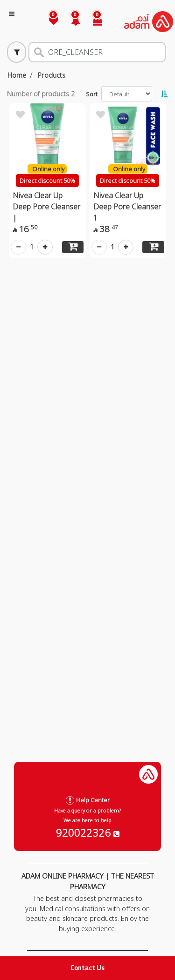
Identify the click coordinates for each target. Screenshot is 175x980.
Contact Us (87, 968)
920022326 (88, 832)
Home (17, 75)
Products (52, 75)
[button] (70, 22)
